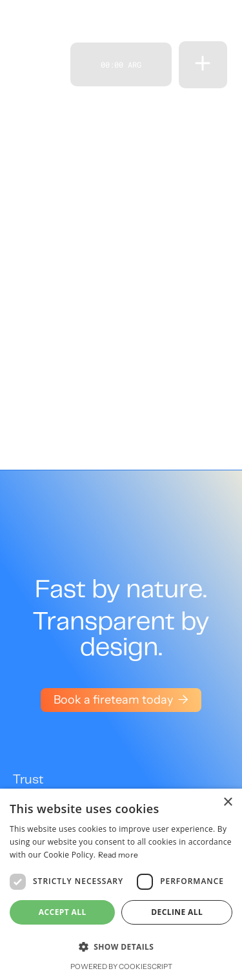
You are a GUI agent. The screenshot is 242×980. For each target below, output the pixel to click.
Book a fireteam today (121, 700)
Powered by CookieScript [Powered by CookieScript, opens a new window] (121, 966)
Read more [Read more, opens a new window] (118, 855)
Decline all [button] (177, 912)
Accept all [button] (63, 912)
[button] (203, 65)
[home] (38, 64)
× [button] (227, 802)
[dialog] (121, 884)
